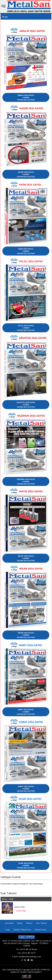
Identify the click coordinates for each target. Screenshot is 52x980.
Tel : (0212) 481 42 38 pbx (27, 949)
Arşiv (8, 930)
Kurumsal (9, 923)
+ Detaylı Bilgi (20, 911)
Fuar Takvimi (41, 923)
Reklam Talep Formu (22, 930)
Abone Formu (41, 930)
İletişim (29, 923)
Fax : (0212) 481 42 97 (27, 953)
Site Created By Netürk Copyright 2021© (19, 970)
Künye (20, 923)
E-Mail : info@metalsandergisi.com (27, 957)
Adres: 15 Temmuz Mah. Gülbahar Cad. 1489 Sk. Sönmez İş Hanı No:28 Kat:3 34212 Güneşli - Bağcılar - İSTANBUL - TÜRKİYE (27, 943)
